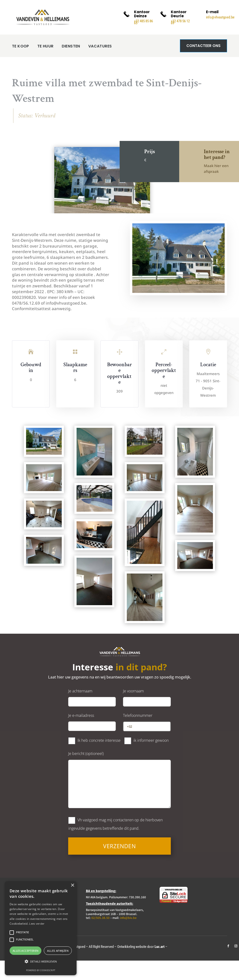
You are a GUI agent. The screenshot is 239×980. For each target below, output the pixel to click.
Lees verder (37, 924)
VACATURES (100, 46)
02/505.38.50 (100, 918)
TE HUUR (45, 46)
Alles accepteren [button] (25, 951)
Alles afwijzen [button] (58, 951)
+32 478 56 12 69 (180, 22)
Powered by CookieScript (41, 970)
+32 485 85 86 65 (143, 22)
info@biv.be (128, 918)
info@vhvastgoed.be (220, 17)
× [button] (72, 885)
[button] (41, 961)
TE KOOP (21, 46)
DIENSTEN (71, 46)
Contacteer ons (203, 46)
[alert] (41, 928)
